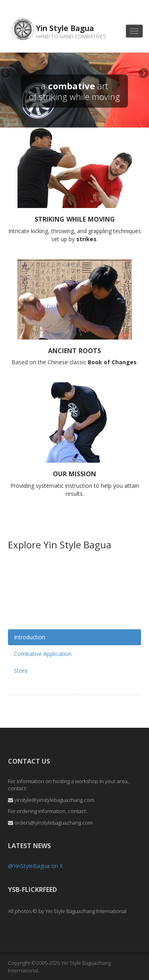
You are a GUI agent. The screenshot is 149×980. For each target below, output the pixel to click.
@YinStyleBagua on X (35, 866)
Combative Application (43, 654)
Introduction (30, 637)
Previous (6, 74)
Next (143, 74)
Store (21, 671)
